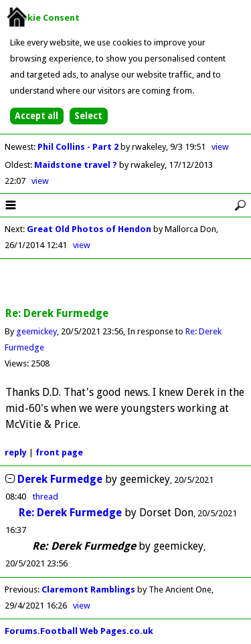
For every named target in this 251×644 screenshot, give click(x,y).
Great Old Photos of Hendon (89, 229)
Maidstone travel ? (77, 165)
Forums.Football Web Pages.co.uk (79, 631)
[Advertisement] (126, 284)
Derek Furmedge (60, 479)
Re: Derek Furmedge (70, 513)
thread (46, 497)
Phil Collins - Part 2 (79, 147)
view (220, 147)
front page (59, 452)
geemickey (36, 331)
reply (16, 452)
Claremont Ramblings (88, 589)
